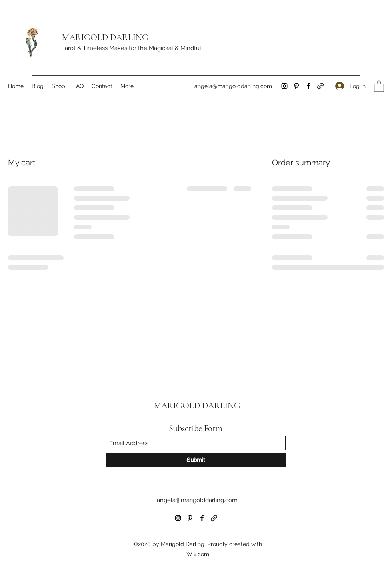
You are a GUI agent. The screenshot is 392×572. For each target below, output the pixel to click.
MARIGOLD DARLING (105, 37)
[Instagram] (284, 86)
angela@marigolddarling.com (233, 86)
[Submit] (196, 460)
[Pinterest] (296, 86)
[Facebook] (308, 86)
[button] (379, 86)
